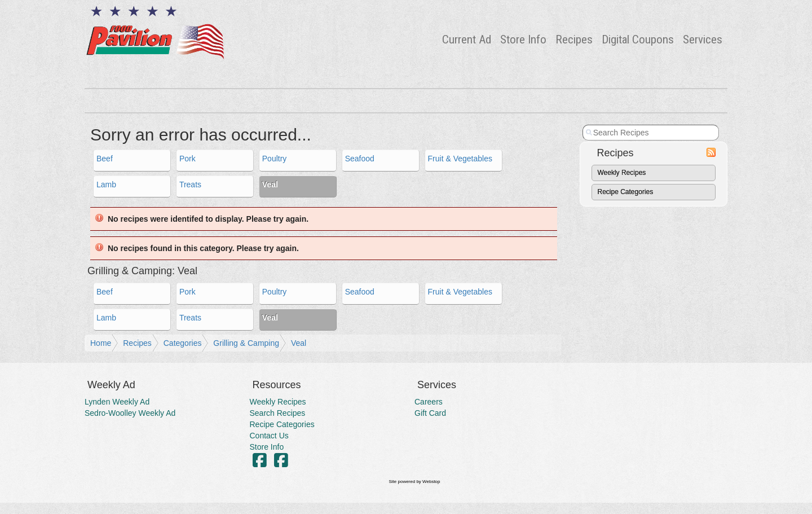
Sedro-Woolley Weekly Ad (130, 413)
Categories (183, 343)
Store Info (523, 39)
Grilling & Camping (246, 343)
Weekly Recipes (622, 173)
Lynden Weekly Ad (117, 402)
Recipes (574, 39)
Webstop (431, 482)
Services (703, 39)
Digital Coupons (638, 39)
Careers (429, 402)
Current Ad (467, 39)
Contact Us (269, 436)
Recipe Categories (626, 192)
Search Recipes (278, 413)
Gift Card (430, 413)
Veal (299, 343)
